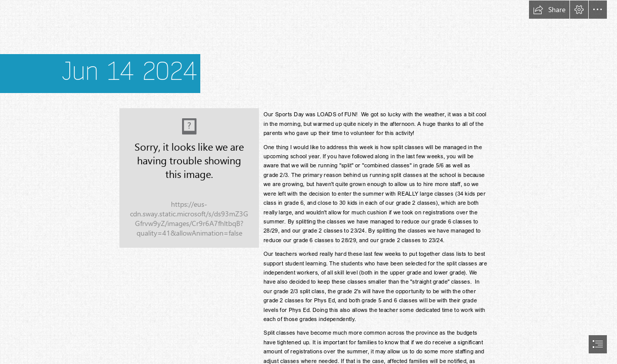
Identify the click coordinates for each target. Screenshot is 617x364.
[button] (549, 10)
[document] (308, 182)
